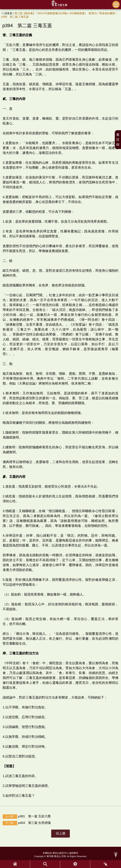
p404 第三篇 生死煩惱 (27, 823)
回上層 (61, 833)
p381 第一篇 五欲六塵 (27, 816)
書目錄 (118, 140)
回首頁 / (9, 13)
